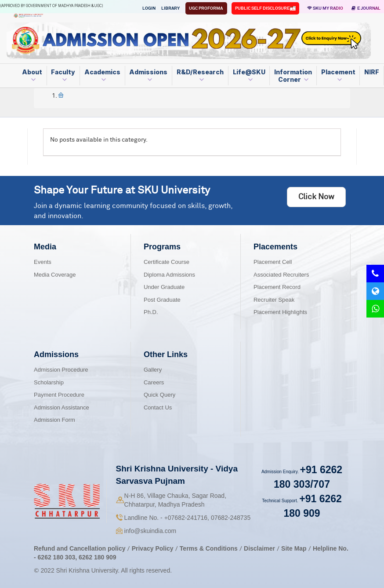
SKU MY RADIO (325, 8)
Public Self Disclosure (263, 8)
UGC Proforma (206, 8)
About (32, 75)
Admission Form (54, 420)
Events (43, 262)
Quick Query (159, 395)
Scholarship (49, 382)
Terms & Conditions (210, 548)
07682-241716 (186, 518)
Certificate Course (167, 262)
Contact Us (158, 407)
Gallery (153, 370)
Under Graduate (164, 287)
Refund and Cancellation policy (80, 548)
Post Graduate (162, 300)
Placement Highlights (280, 312)
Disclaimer (259, 548)
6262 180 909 (98, 557)
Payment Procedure (59, 395)
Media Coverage (55, 275)
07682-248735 (231, 518)
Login (149, 8)
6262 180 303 (57, 557)
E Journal (366, 8)
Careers (154, 382)
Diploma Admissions (169, 275)
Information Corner (293, 76)
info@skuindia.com (150, 531)
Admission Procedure (61, 370)
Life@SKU (249, 75)
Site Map (294, 548)
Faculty (63, 75)
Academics (102, 75)
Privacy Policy (153, 548)
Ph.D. (151, 312)
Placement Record (277, 287)
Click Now (316, 197)
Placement (338, 75)
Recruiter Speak (274, 300)
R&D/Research (200, 75)
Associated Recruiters (281, 275)
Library (170, 8)
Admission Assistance (62, 407)
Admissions (148, 75)
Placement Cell (273, 262)
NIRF (372, 72)
